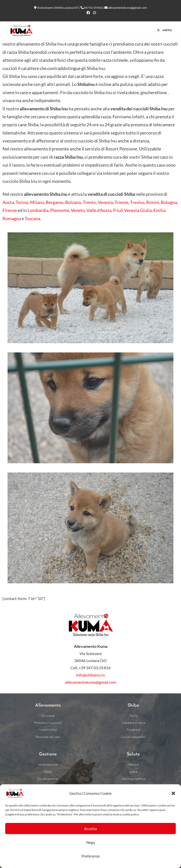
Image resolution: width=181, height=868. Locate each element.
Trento (89, 202)
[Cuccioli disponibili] (133, 737)
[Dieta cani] (48, 772)
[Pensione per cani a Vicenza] (48, 737)
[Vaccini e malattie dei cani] (133, 779)
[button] (173, 793)
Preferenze (91, 856)
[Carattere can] (133, 730)
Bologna (169, 202)
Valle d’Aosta (99, 210)
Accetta (90, 829)
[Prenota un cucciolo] (48, 723)
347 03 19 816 (93, 8)
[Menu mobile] (165, 31)
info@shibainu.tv (90, 675)
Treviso (137, 202)
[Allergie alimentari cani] (133, 765)
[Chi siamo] (48, 716)
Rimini (153, 202)
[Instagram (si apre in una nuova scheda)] (94, 13)
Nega (91, 842)
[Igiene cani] (133, 772)
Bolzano (73, 202)
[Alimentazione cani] (48, 765)
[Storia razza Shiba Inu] (133, 716)
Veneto (78, 210)
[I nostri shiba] (48, 730)
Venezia (105, 202)
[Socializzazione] (48, 779)
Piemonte (60, 210)
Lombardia (38, 210)
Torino (22, 202)
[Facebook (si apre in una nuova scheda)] (88, 13)
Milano (37, 202)
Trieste (121, 202)
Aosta (8, 202)
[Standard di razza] (133, 723)
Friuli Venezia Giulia (132, 210)
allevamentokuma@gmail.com (127, 8)
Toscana (32, 218)
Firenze (10, 210)
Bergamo (55, 202)
